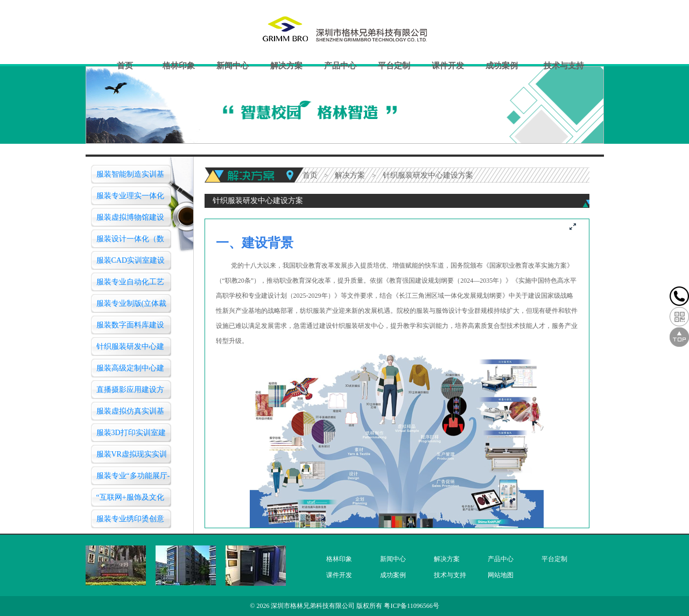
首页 (125, 66)
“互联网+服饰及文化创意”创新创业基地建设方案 (132, 500)
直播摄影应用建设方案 (130, 392)
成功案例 (502, 66)
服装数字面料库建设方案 (130, 328)
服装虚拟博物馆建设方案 (130, 220)
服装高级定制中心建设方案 (130, 371)
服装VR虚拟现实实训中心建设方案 (132, 457)
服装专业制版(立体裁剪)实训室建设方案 (132, 306)
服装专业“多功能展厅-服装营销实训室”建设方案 (133, 478)
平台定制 (394, 66)
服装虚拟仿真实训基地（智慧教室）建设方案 (130, 414)
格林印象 (179, 66)
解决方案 (286, 66)
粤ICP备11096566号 (411, 606)
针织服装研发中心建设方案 (130, 349)
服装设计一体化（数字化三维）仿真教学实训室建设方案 (130, 241)
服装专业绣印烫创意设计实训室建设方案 (130, 521)
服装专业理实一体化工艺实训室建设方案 (130, 198)
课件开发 (448, 66)
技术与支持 (564, 66)
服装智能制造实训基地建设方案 (130, 177)
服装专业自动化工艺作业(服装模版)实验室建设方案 (133, 285)
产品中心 (340, 66)
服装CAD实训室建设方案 (131, 263)
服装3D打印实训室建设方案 (131, 435)
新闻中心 (233, 66)
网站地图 (501, 575)
